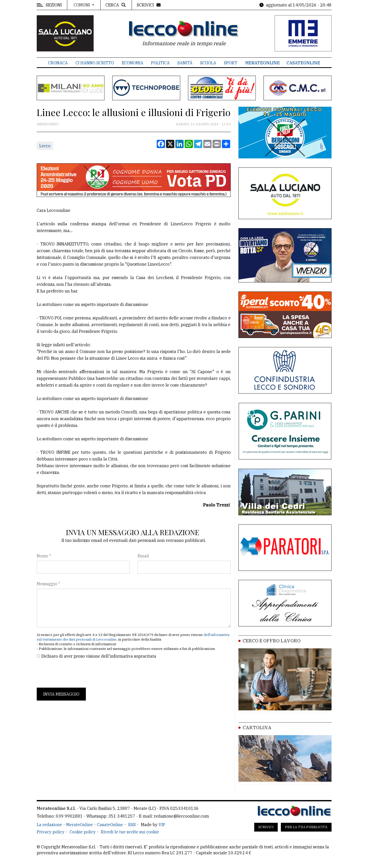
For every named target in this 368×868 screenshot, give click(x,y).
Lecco (45, 146)
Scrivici (266, 827)
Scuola (208, 63)
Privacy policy (51, 832)
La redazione (49, 825)
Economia (133, 63)
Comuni (82, 5)
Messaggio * (48, 584)
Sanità (185, 63)
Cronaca (58, 63)
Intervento (48, 124)
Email (143, 556)
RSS (132, 825)
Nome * (44, 556)
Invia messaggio (61, 694)
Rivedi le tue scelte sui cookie (130, 832)
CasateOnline (303, 63)
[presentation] (76, 673)
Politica (160, 63)
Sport (231, 63)
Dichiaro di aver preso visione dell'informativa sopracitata (99, 656)
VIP (162, 825)
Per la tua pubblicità (306, 827)
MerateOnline (262, 63)
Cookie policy (83, 832)
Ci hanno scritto (95, 63)
